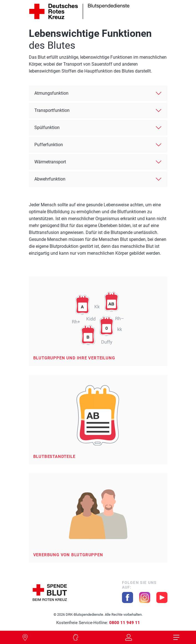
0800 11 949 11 (125, 623)
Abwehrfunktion (50, 179)
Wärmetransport (50, 162)
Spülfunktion (47, 127)
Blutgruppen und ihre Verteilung (74, 358)
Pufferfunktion (49, 145)
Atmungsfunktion (51, 93)
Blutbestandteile (54, 457)
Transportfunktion (52, 110)
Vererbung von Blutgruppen (68, 555)
